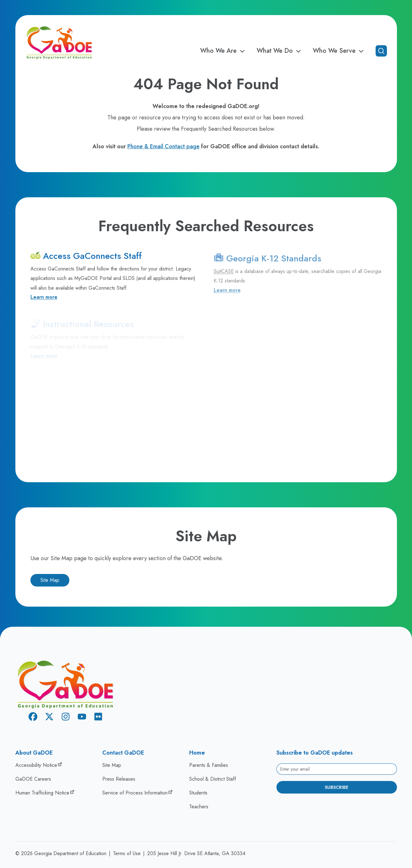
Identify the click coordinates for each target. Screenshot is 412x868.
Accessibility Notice (36, 765)
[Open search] (381, 51)
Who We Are (223, 51)
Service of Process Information (135, 793)
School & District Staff (213, 779)
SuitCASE (224, 275)
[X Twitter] (49, 718)
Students (198, 793)
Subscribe (337, 787)
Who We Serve (339, 51)
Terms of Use (127, 853)
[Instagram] (66, 718)
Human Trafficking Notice (42, 793)
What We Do (280, 51)
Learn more (44, 300)
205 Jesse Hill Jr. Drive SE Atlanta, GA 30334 (196, 853)
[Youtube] (82, 718)
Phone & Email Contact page (163, 146)
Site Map (50, 580)
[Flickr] (98, 718)
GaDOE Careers (33, 779)
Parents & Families (209, 765)
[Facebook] (33, 718)
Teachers (199, 807)
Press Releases (119, 779)
